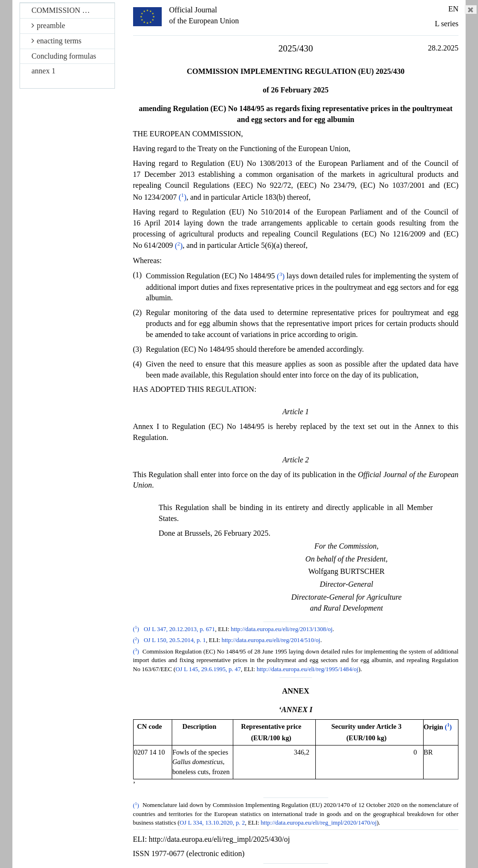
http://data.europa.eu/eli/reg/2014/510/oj (271, 641)
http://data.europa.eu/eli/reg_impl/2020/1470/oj (318, 823)
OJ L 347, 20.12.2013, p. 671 (179, 629)
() (183, 197)
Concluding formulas (64, 56)
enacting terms (57, 41)
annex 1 (43, 71)
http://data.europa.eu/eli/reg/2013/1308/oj (282, 629)
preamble (48, 26)
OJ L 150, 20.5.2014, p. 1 (175, 641)
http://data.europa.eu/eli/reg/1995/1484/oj (307, 669)
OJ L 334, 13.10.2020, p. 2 (213, 823)
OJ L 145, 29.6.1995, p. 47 (208, 669)
